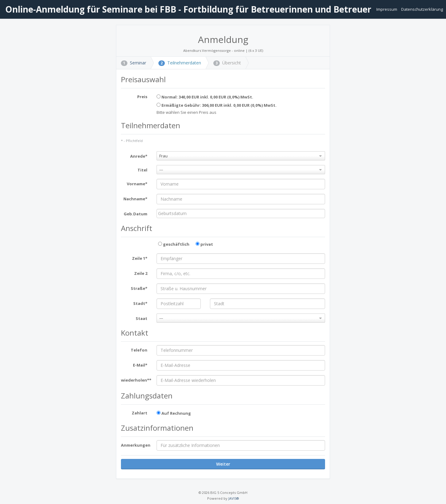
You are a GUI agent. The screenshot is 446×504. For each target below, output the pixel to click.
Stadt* (140, 303)
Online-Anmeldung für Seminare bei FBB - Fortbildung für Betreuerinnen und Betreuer (187, 9)
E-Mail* (140, 365)
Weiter (223, 464)
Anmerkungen (136, 445)
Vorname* (137, 184)
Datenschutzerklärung (422, 9)
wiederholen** (136, 380)
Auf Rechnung (174, 413)
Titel (142, 170)
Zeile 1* (140, 258)
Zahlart (140, 413)
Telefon (139, 350)
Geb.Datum (136, 214)
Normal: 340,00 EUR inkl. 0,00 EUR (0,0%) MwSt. (205, 97)
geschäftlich (174, 244)
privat (204, 244)
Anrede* (139, 156)
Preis (142, 97)
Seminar (134, 63)
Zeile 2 (141, 273)
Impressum (387, 9)
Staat (142, 318)
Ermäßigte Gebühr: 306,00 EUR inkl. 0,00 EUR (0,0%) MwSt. (217, 105)
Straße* (139, 288)
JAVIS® (234, 498)
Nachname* (135, 199)
